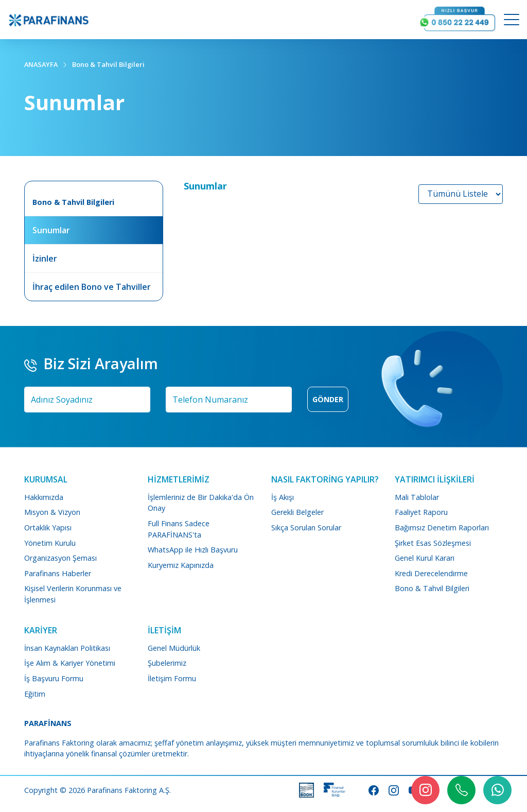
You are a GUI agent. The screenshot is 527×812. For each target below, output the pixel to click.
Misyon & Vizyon (52, 512)
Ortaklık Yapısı (48, 528)
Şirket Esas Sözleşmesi (433, 543)
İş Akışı (283, 497)
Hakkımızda (44, 497)
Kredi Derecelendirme (431, 573)
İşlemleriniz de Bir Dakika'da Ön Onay (201, 503)
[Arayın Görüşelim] (458, 20)
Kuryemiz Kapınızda (181, 565)
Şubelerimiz (167, 663)
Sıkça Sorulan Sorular (306, 528)
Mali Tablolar (417, 497)
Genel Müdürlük (174, 648)
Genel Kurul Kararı (425, 558)
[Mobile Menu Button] (512, 21)
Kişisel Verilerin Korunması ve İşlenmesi (73, 594)
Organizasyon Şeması (60, 558)
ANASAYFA (41, 64)
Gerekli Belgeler (297, 512)
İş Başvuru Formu (54, 678)
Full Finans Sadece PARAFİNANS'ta (179, 529)
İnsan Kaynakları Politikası (67, 648)
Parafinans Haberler (58, 573)
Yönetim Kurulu (50, 543)
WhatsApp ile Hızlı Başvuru (193, 550)
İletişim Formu (172, 678)
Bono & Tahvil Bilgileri (108, 64)
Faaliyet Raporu (421, 512)
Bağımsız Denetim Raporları (442, 528)
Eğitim (35, 694)
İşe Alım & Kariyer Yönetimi (70, 663)
